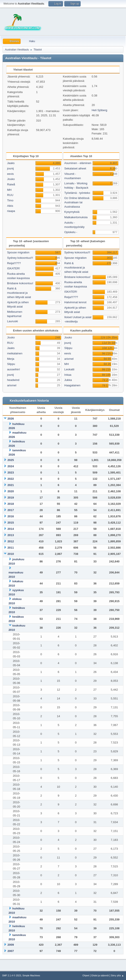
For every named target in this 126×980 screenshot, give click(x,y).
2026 (11, 419)
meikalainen (15, 353)
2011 (11, 548)
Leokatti (69, 369)
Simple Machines (31, 975)
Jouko (11, 179)
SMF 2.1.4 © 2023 (12, 975)
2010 (11, 554)
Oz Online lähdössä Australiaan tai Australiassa (77, 202)
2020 (11, 491)
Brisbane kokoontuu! (20, 283)
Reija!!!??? (14, 263)
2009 (11, 945)
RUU (10, 195)
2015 (11, 523)
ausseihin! (14, 369)
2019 (11, 498)
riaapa (11, 211)
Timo (10, 200)
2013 (11, 535)
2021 (11, 485)
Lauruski (12, 321)
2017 (11, 510)
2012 (11, 541)
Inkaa (68, 375)
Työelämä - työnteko (77, 193)
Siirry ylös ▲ (117, 975)
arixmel (12, 385)
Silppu (11, 364)
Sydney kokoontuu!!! (20, 258)
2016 (11, 516)
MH (9, 190)
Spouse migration (18, 252)
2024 (11, 466)
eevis (10, 174)
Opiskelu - (71, 232)
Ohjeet (86, 975)
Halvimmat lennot (75, 302)
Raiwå (11, 184)
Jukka (68, 380)
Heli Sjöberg (99, 110)
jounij (10, 168)
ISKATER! (14, 268)
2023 (11, 473)
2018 (11, 504)
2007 (11, 951)
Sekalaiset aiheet (75, 168)
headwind (13, 380)
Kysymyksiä (72, 212)
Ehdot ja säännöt (100, 975)
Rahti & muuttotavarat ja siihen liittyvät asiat (19, 293)
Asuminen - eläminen (78, 163)
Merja (11, 359)
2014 (11, 529)
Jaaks (11, 163)
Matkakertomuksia (76, 217)
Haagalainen (72, 385)
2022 (11, 479)
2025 (11, 460)
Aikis (10, 206)
